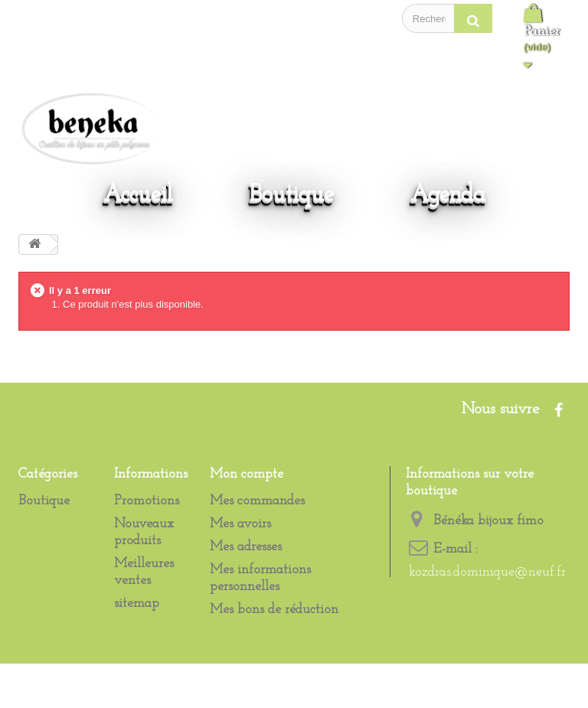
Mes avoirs (240, 524)
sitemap (137, 604)
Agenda (448, 195)
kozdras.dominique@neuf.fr (487, 572)
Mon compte (247, 474)
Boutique (292, 195)
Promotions (147, 501)
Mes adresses (246, 547)
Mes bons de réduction (274, 610)
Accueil (138, 195)
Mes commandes (257, 501)
